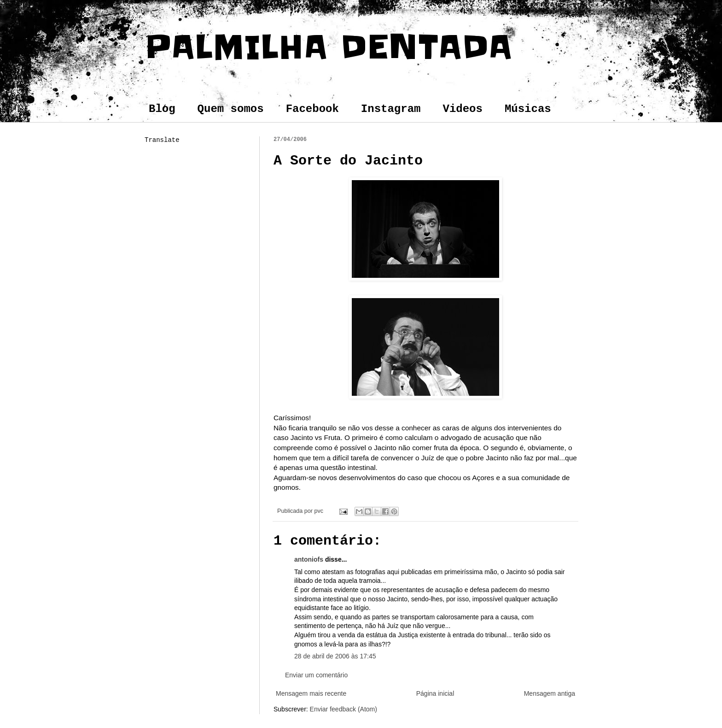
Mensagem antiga (550, 693)
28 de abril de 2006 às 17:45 (335, 656)
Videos (462, 109)
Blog (162, 109)
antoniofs (309, 559)
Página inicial (435, 693)
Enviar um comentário (316, 675)
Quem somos (231, 109)
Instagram (391, 109)
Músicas (528, 109)
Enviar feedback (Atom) (344, 709)
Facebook (312, 109)
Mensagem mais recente (311, 693)
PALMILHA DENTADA (328, 47)
